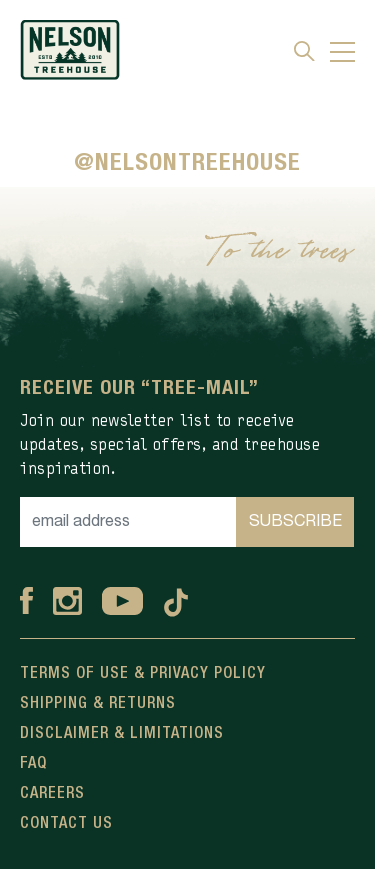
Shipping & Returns (98, 704)
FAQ (33, 764)
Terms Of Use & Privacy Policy (143, 674)
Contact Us (66, 824)
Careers (52, 794)
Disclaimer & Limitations (122, 734)
